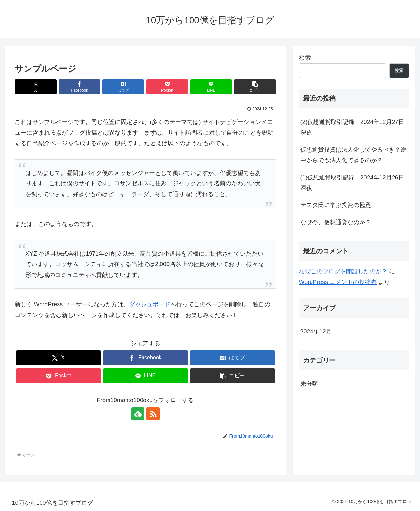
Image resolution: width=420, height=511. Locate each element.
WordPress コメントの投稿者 (338, 282)
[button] (255, 87)
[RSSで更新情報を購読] (153, 414)
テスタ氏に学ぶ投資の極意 (336, 205)
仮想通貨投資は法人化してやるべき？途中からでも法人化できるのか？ (353, 155)
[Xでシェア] (36, 87)
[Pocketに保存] (167, 87)
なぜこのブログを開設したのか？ (343, 271)
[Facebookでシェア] (79, 87)
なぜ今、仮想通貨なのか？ (336, 222)
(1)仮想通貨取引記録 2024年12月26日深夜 (352, 183)
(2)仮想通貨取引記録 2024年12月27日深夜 (352, 127)
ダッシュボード (150, 304)
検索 (305, 58)
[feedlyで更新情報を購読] (138, 414)
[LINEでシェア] (211, 87)
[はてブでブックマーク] (123, 87)
